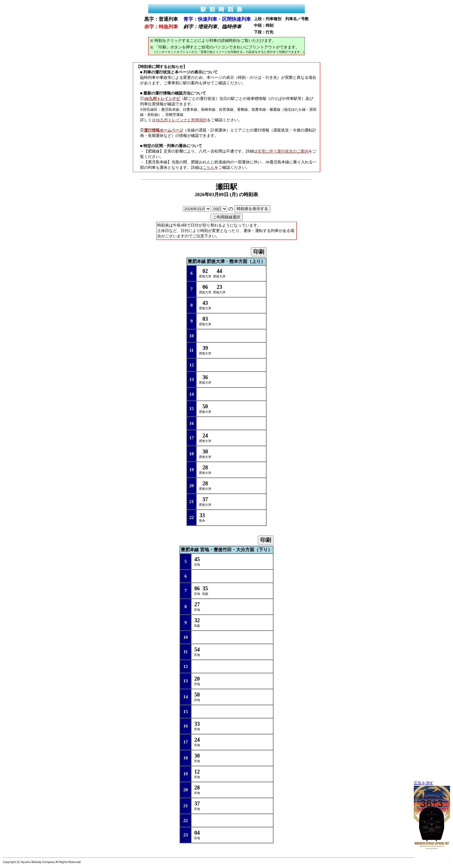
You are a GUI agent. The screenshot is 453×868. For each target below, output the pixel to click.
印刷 (259, 252)
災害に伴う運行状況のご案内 (283, 151)
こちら (209, 167)
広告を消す (424, 783)
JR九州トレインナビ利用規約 (181, 120)
